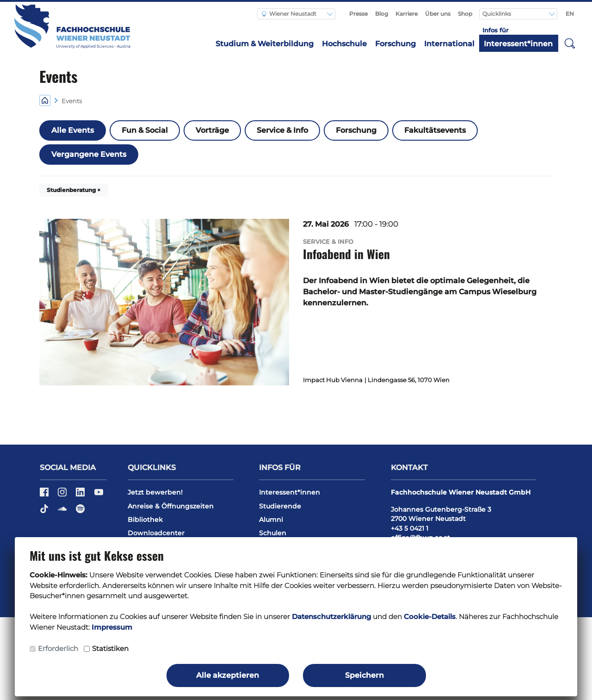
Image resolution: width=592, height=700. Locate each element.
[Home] (45, 100)
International (449, 44)
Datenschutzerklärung (331, 616)
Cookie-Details (430, 616)
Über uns (438, 14)
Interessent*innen (518, 44)
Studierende (280, 506)
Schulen (273, 533)
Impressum (112, 627)
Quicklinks (497, 14)
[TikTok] (45, 512)
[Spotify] (80, 512)
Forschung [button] (356, 130)
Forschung (395, 44)
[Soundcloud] (63, 512)
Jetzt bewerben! (155, 492)
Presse (358, 14)
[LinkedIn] (81, 496)
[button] (570, 43)
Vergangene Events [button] (89, 154)
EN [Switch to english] (570, 14)
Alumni (271, 520)
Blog (382, 14)
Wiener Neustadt (289, 14)
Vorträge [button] (212, 130)
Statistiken (110, 648)
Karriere (407, 14)
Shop (465, 14)
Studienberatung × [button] (74, 190)
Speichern (364, 675)
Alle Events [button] (73, 130)
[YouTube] (99, 496)
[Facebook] (45, 496)
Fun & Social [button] (145, 130)
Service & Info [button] (282, 130)
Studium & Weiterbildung (265, 44)
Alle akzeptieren (228, 675)
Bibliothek (145, 520)
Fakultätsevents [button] (435, 130)
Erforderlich (58, 648)
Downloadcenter (156, 533)
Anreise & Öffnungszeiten (171, 506)
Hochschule (344, 44)
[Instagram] (63, 496)
